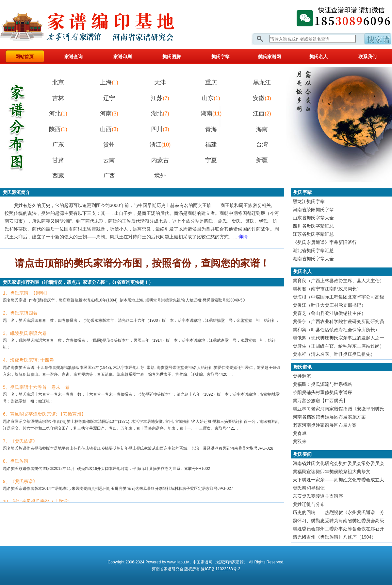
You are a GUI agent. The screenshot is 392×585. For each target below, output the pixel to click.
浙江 (160, 145)
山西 (109, 129)
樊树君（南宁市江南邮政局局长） (327, 289)
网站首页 (24, 57)
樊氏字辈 (220, 57)
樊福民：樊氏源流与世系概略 (322, 384)
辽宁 (109, 98)
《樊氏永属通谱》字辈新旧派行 (325, 242)
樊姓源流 (302, 376)
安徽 (262, 98)
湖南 (211, 113)
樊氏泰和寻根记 (309, 488)
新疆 (262, 160)
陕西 (58, 129)
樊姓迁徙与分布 (309, 504)
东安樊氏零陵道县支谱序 (318, 496)
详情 (243, 237)
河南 (109, 113)
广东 (58, 145)
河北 (58, 113)
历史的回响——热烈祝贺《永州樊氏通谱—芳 (338, 512)
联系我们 (367, 57)
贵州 (109, 145)
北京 (58, 82)
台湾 (262, 145)
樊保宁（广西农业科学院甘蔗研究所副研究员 (338, 321)
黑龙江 (262, 82)
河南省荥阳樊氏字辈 (313, 210)
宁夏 (211, 160)
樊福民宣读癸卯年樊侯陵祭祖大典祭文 (332, 472)
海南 (262, 129)
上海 (109, 82)
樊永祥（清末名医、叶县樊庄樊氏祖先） (334, 354)
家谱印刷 (122, 57)
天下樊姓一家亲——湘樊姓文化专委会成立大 (338, 480)
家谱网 (98, 25)
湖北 (160, 113)
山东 (211, 98)
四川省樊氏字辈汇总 (313, 226)
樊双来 (300, 441)
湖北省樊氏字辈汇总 (313, 250)
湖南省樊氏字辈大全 (313, 259)
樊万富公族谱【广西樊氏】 (320, 401)
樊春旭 (300, 433)
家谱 (168, 569)
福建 (211, 145)
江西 (262, 113)
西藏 (58, 176)
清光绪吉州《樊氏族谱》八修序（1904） (334, 537)
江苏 (160, 98)
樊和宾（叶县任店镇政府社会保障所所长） (336, 330)
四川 (160, 129)
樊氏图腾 (171, 57)
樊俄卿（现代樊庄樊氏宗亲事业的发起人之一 (338, 338)
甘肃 (58, 160)
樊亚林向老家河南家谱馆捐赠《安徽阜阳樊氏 (338, 409)
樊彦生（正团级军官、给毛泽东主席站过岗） (338, 346)
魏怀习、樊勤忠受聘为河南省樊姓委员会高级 (338, 521)
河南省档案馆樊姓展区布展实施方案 (329, 417)
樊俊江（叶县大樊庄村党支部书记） (329, 305)
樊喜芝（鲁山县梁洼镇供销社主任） (329, 313)
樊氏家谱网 (269, 57)
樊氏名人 (318, 57)
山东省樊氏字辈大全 (313, 218)
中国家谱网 (203, 562)
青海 (211, 129)
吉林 (58, 98)
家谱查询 (73, 57)
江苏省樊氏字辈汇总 (313, 234)
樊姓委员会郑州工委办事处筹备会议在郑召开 (338, 529)
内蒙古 (160, 160)
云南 (109, 160)
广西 (109, 176)
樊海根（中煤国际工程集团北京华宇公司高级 (338, 297)
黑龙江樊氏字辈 (309, 201)
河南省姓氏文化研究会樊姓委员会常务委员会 (338, 463)
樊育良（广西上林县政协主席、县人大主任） (338, 281)
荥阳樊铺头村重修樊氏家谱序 (322, 392)
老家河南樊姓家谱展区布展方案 (325, 425)
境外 (160, 176)
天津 (160, 82)
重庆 (211, 82)
